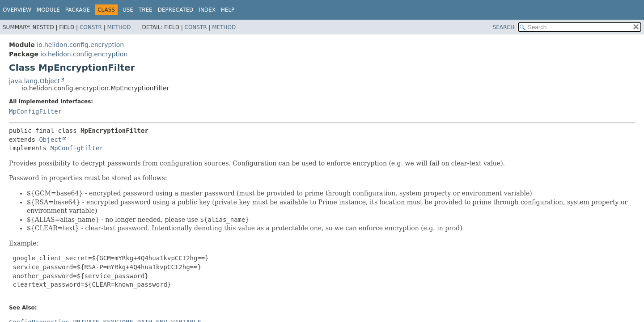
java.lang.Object (34, 81)
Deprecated (176, 10)
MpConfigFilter (35, 111)
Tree (146, 10)
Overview (17, 10)
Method (119, 27)
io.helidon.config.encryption (80, 45)
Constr (91, 27)
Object (50, 140)
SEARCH (504, 27)
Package (78, 10)
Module (48, 10)
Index (207, 10)
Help (228, 10)
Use (128, 10)
